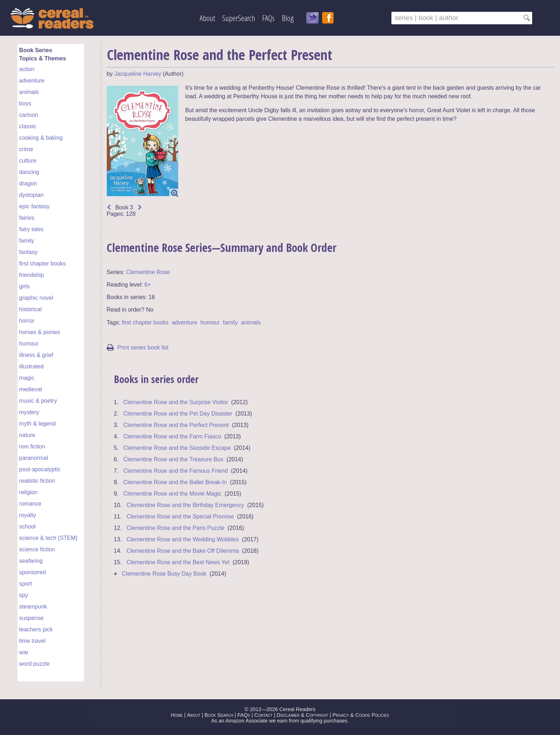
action (27, 69)
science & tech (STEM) (49, 538)
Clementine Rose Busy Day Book (164, 574)
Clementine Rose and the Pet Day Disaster (178, 414)
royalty (28, 515)
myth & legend (37, 424)
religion (29, 492)
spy (24, 595)
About (207, 18)
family (27, 241)
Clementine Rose (148, 272)
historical (31, 309)
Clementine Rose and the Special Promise (180, 517)
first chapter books (43, 264)
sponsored (33, 572)
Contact (263, 715)
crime (26, 149)
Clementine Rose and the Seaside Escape (177, 448)
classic (28, 126)
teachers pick (36, 629)
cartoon (29, 115)
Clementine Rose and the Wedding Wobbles (182, 539)
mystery (29, 412)
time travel (32, 641)
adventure (32, 81)
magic (27, 378)
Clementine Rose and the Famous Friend (176, 471)
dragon (28, 183)
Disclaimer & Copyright (302, 715)
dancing (29, 172)
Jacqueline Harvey (138, 74)
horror (27, 321)
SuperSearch (239, 18)
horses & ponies (40, 332)
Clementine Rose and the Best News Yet (178, 562)
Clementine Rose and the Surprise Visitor (176, 402)
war (24, 652)
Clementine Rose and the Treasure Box (173, 459)
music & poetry (38, 401)
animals (29, 92)
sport (26, 584)
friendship (32, 275)
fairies (27, 218)
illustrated (31, 366)
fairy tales (31, 229)
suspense (32, 618)
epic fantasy (34, 206)
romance (30, 504)
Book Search (219, 715)
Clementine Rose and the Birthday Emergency (185, 505)
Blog (288, 18)
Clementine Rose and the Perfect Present (176, 425)
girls (24, 286)
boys (25, 103)
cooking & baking (41, 138)
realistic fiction (37, 481)
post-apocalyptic (40, 469)
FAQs (268, 18)
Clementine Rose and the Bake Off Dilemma (183, 551)
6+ (147, 285)
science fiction (37, 549)
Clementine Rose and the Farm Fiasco (172, 436)
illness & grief (36, 355)
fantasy (29, 252)
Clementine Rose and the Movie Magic (172, 494)
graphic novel (36, 298)
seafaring (31, 561)
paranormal (34, 458)
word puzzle (34, 664)
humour (29, 344)
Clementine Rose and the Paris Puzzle (175, 528)
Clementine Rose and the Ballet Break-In (175, 482)
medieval (31, 389)
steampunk (33, 607)
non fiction (32, 446)
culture (28, 161)
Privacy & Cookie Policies (361, 715)
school (27, 527)
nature (27, 435)
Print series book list (138, 347)
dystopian (32, 195)
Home (177, 715)
